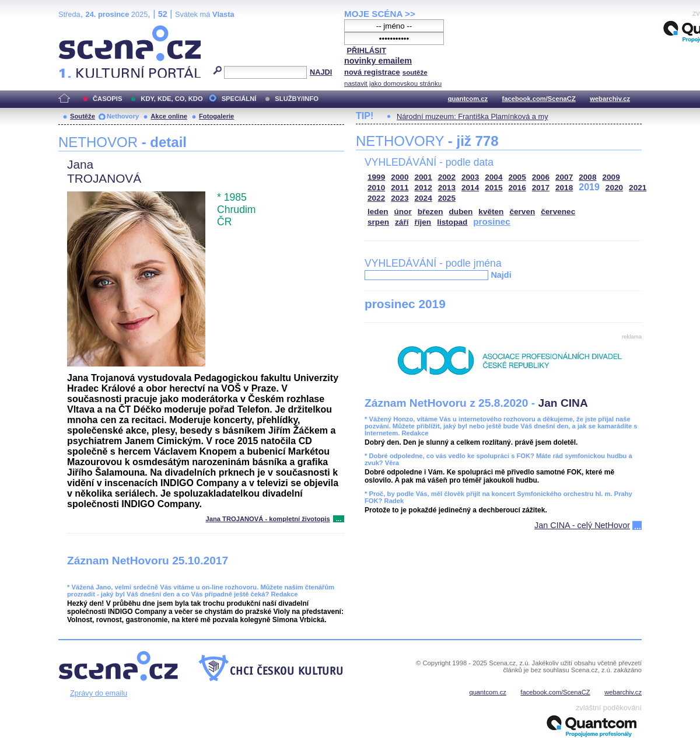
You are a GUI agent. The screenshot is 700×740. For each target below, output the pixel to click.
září (402, 222)
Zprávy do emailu (99, 693)
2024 (423, 198)
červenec (558, 212)
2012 (423, 188)
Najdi (501, 275)
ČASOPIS (107, 99)
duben (461, 212)
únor (403, 212)
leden (378, 212)
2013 (447, 188)
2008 (587, 177)
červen (522, 212)
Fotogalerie (216, 116)
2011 (400, 188)
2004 (494, 177)
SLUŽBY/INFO (297, 99)
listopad (452, 222)
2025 (447, 198)
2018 (564, 188)
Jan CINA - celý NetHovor (582, 525)
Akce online (169, 116)
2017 (541, 188)
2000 (400, 177)
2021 (638, 188)
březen (430, 212)
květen (491, 212)
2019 (589, 187)
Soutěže (83, 116)
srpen (378, 222)
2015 (494, 188)
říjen (423, 222)
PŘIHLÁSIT (366, 50)
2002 (447, 177)
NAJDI (321, 72)
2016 (517, 188)
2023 (400, 198)
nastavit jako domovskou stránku (393, 83)
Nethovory (123, 116)
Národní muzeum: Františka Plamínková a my (473, 116)
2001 (423, 177)
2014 (470, 188)
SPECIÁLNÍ (239, 99)
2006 (541, 177)
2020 (614, 188)
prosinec (491, 221)
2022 (376, 198)
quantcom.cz (468, 99)
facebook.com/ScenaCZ (539, 99)
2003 (470, 177)
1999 (376, 177)
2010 (376, 188)
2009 (611, 177)
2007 (564, 177)
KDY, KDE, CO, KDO (171, 99)
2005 (517, 177)
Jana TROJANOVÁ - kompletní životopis (267, 519)
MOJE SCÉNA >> (380, 14)
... (339, 519)
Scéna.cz (78, 30)
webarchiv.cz (610, 99)
